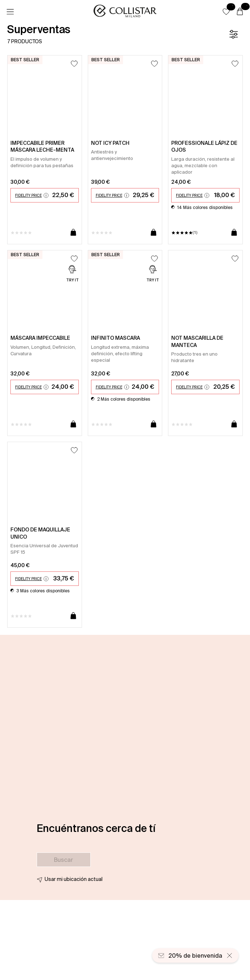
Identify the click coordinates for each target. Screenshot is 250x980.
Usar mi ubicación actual (74, 879)
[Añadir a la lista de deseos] (74, 64)
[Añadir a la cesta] (73, 233)
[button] (226, 12)
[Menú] (10, 12)
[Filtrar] (233, 34)
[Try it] (72, 274)
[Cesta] (240, 12)
